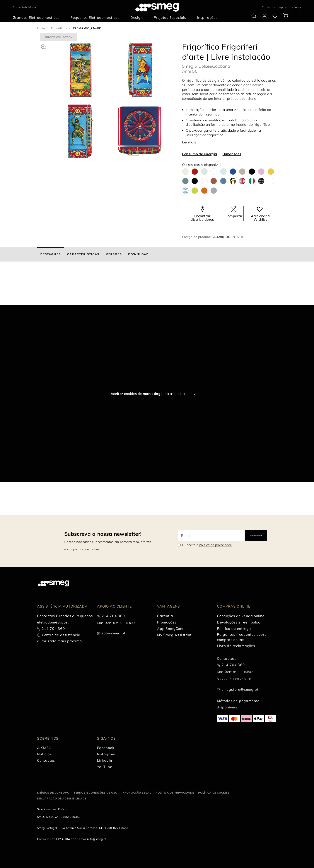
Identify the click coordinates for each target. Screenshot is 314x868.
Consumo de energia (200, 154)
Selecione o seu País (50, 809)
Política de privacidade (175, 793)
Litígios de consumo (53, 793)
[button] (44, 46)
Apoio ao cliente (290, 7)
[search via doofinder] (254, 16)
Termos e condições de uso (96, 793)
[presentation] (33, 289)
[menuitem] (37, 18)
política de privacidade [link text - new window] (216, 545)
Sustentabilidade (25, 7)
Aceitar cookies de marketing (136, 394)
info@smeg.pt (97, 839)
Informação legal (137, 793)
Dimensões (232, 154)
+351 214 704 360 (63, 839)
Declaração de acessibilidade (62, 798)
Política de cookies (214, 793)
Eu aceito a (207, 545)
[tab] (50, 254)
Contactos (269, 7)
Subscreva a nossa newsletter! (103, 534)
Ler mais (189, 142)
